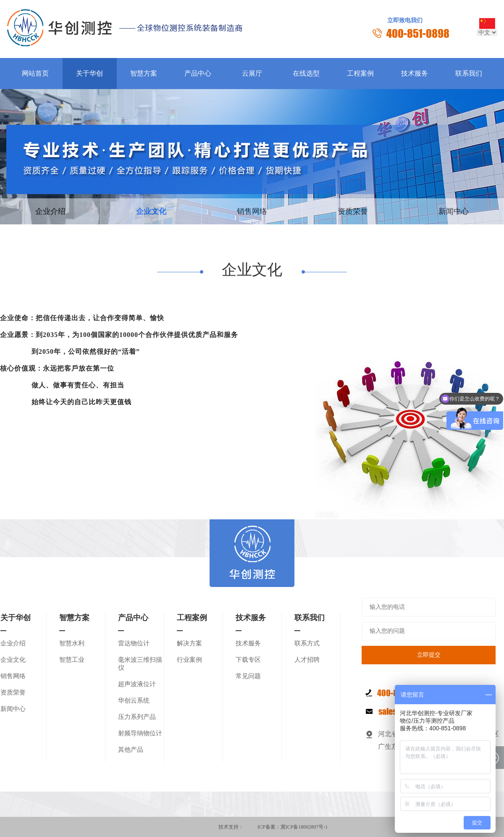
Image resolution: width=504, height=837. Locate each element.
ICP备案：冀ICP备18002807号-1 (293, 827)
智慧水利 (72, 643)
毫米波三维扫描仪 (140, 664)
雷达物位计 (134, 643)
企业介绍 (50, 211)
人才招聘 (307, 660)
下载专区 (248, 660)
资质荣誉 (353, 211)
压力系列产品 (137, 717)
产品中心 (198, 73)
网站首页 (35, 73)
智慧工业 (72, 660)
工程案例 (360, 73)
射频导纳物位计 (140, 733)
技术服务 (415, 73)
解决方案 (189, 643)
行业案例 (189, 660)
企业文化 (151, 211)
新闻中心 (454, 211)
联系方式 (307, 643)
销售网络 (252, 211)
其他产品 (131, 750)
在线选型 (306, 73)
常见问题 (248, 676)
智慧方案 (144, 73)
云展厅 (252, 73)
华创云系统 (134, 700)
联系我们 (469, 73)
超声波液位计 (137, 684)
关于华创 (89, 73)
